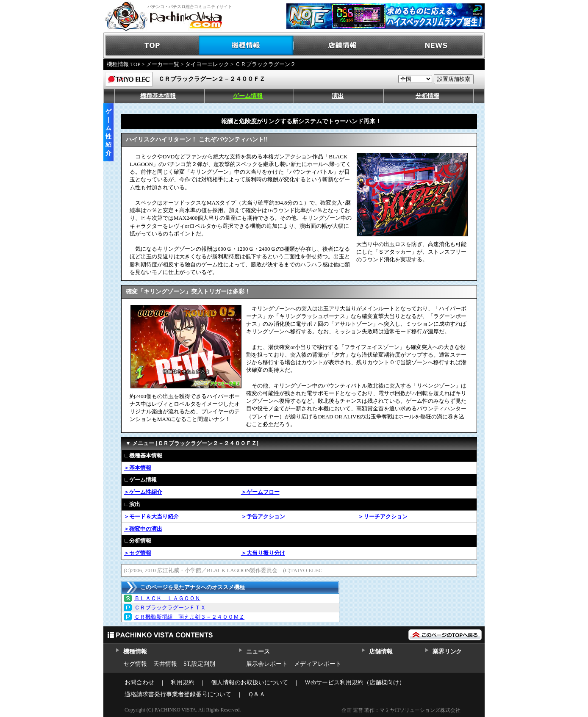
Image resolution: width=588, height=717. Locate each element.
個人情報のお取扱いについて (250, 682)
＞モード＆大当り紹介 (151, 516)
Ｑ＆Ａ (257, 694)
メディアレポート (318, 664)
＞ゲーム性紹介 (143, 492)
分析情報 (427, 96)
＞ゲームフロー (260, 492)
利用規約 (183, 682)
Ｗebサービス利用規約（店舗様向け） (355, 682)
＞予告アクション (263, 516)
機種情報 (246, 46)
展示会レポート (267, 664)
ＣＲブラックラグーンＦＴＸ (170, 608)
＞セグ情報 (137, 553)
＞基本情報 (137, 468)
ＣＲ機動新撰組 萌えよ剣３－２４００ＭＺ (189, 617)
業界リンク (447, 652)
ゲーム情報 (248, 96)
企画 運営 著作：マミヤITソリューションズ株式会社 (401, 710)
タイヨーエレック (207, 64)
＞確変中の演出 (143, 529)
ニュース (258, 652)
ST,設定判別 (199, 664)
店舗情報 (342, 46)
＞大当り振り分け (263, 553)
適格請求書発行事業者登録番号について (178, 694)
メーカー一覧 (163, 64)
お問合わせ (139, 682)
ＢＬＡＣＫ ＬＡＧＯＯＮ (167, 598)
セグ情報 (135, 664)
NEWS (437, 46)
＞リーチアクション (383, 516)
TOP (151, 46)
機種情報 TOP (123, 64)
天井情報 (165, 664)
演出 (338, 96)
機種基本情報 (158, 96)
